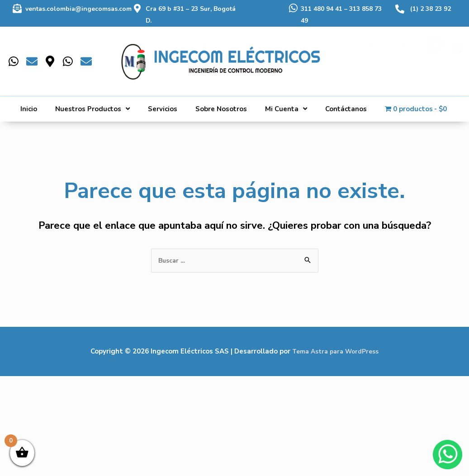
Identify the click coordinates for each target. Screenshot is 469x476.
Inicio (29, 109)
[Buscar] (435, 52)
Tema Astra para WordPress (335, 352)
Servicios (163, 109)
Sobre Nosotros (221, 109)
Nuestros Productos (92, 109)
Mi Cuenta (286, 109)
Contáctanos (346, 109)
